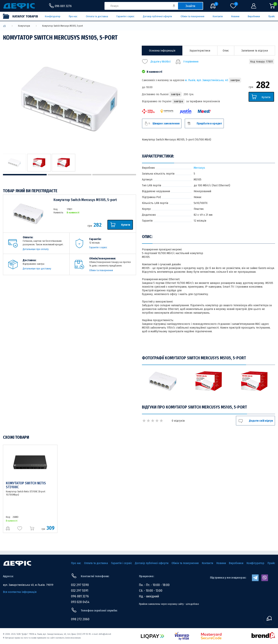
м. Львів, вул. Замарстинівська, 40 (207, 80)
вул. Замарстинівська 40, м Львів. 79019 (28, 585)
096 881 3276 (80, 596)
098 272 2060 (80, 619)
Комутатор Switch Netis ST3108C (26, 485)
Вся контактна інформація (20, 592)
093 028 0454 (80, 602)
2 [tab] (69, 175)
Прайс (272, 16)
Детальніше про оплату (36, 249)
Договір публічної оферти (157, 16)
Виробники (254, 16)
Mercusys (199, 168)
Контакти (218, 16)
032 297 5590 (80, 585)
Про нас (73, 16)
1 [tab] (25, 175)
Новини (235, 16)
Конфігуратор (53, 16)
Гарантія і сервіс (125, 16)
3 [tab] (114, 175)
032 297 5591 (80, 591)
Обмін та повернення (192, 16)
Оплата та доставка (97, 16)
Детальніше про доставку (37, 269)
